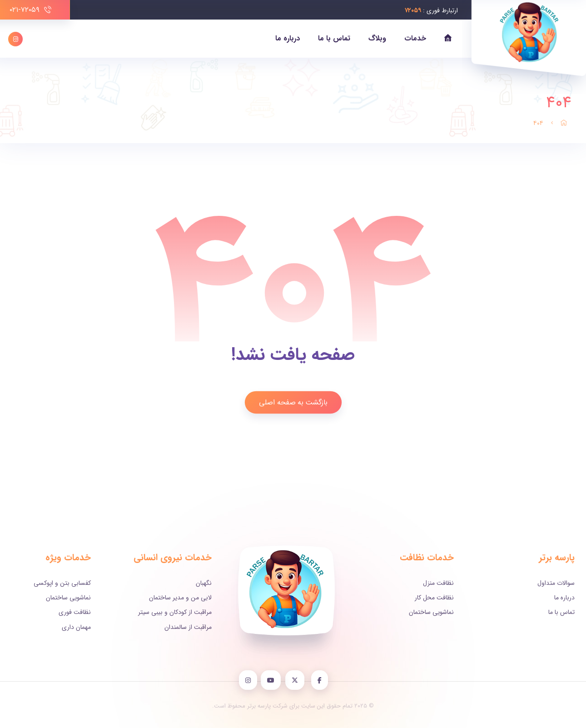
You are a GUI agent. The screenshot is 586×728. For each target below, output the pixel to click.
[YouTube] (274, 680)
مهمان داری (76, 627)
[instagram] (251, 680)
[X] (298, 680)
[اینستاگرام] (15, 39)
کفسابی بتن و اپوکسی (62, 583)
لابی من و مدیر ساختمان (180, 598)
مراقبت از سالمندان (188, 627)
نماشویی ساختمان (431, 612)
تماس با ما (561, 612)
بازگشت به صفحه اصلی (293, 402)
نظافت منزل (438, 583)
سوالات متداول (556, 583)
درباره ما (564, 598)
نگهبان (204, 583)
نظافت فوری (75, 612)
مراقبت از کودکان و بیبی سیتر (175, 612)
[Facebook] (322, 680)
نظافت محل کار (434, 598)
